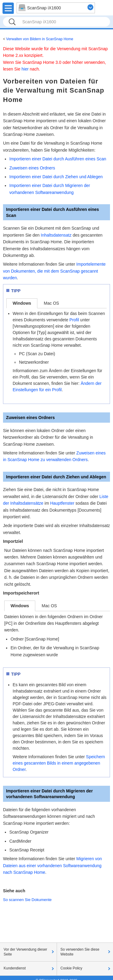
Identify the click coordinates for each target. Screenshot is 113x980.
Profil (74, 320)
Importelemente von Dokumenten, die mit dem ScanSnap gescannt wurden (54, 271)
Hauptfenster (62, 503)
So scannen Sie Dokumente (27, 900)
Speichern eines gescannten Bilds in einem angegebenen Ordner (59, 763)
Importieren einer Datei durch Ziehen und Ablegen (56, 177)
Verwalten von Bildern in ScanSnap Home (40, 39)
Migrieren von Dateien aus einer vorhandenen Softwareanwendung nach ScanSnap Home (52, 865)
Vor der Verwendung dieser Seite (25, 952)
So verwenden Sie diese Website (80, 952)
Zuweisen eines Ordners (32, 168)
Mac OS (51, 303)
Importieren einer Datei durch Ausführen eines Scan (58, 159)
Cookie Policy (72, 968)
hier (25, 69)
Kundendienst (15, 968)
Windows (22, 303)
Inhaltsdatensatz (56, 235)
